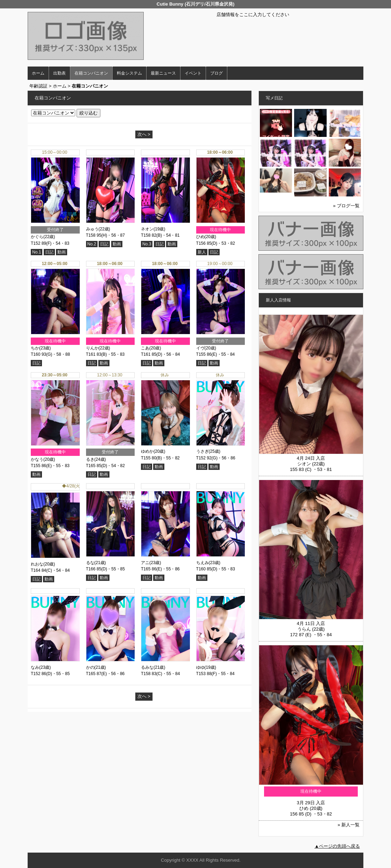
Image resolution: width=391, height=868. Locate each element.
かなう (37, 459)
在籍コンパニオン (91, 73)
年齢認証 (38, 86)
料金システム (129, 73)
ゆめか (147, 451)
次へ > (144, 134)
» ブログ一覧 (346, 206)
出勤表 (59, 73)
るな (90, 563)
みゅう (92, 229)
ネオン (147, 229)
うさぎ (202, 451)
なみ (35, 667)
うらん (304, 629)
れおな (37, 564)
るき (90, 459)
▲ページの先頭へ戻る (337, 846)
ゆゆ (200, 667)
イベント (193, 73)
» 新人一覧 (349, 825)
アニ (145, 563)
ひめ (200, 237)
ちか (35, 348)
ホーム (38, 73)
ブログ (216, 73)
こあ (145, 348)
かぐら (37, 237)
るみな (147, 667)
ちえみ (202, 563)
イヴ (200, 348)
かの (90, 667)
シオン (304, 464)
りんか (92, 348)
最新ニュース (163, 73)
